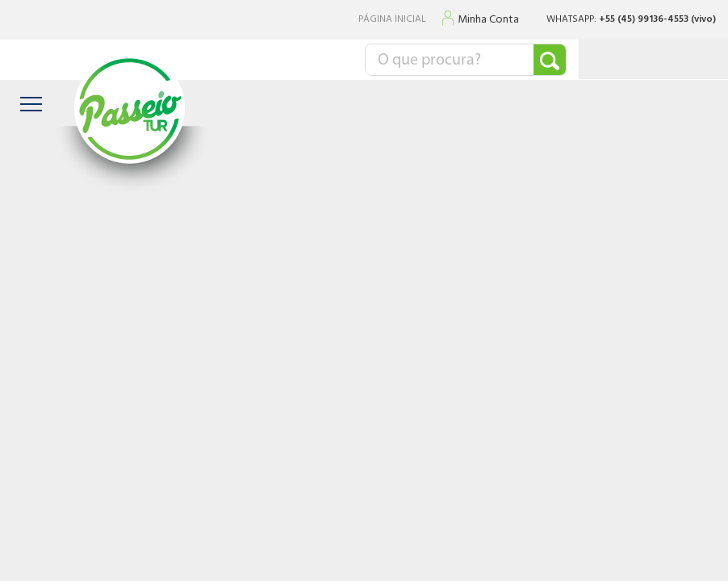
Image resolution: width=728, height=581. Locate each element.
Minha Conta (488, 20)
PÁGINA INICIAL (392, 20)
